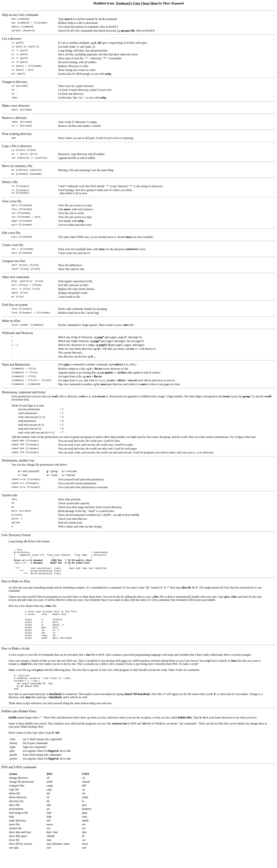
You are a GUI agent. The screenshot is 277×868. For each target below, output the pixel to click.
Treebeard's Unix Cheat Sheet (137, 3)
